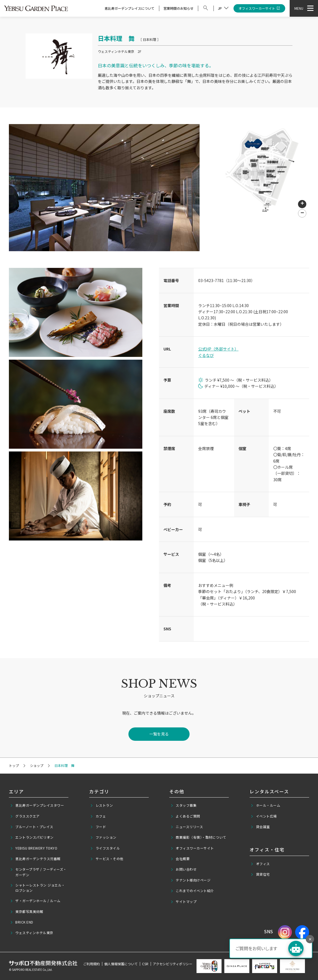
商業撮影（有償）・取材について (198, 837)
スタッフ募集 (184, 805)
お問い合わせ (184, 869)
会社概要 (180, 859)
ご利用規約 (91, 964)
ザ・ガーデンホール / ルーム (35, 901)
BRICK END (22, 922)
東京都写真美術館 (27, 912)
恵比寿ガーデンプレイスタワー (37, 805)
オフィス (260, 864)
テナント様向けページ (191, 880)
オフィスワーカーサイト (259, 8)
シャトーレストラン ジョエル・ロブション (38, 888)
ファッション (103, 837)
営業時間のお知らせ (178, 8)
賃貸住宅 (260, 874)
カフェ (98, 816)
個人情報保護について (121, 964)
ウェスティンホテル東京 (32, 933)
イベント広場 (264, 816)
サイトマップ (184, 902)
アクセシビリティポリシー (173, 964)
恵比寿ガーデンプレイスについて (130, 8)
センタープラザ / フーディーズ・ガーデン (38, 872)
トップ (14, 765)
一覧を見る (159, 734)
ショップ (37, 765)
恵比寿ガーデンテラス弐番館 (35, 859)
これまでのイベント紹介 (192, 891)
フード (98, 827)
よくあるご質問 (185, 816)
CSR (145, 964)
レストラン (101, 805)
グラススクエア (25, 816)
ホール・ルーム (265, 805)
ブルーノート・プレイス (32, 827)
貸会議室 (260, 827)
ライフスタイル (105, 848)
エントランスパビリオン (32, 837)
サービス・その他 (107, 859)
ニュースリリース (187, 827)
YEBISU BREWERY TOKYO (34, 848)
